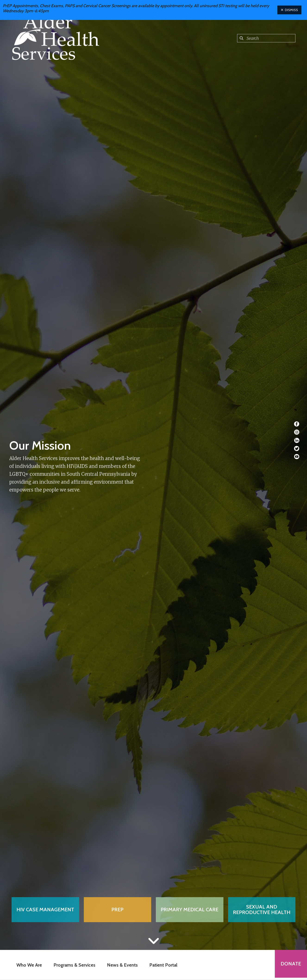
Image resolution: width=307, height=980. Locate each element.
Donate (290, 965)
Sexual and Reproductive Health (262, 910)
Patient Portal (162, 965)
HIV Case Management (45, 910)
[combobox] (266, 38)
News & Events (121, 965)
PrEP (117, 910)
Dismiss (289, 10)
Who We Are (28, 965)
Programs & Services (74, 965)
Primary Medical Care (190, 910)
